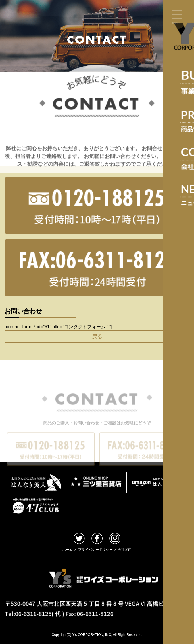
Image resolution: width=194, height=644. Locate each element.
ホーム (68, 550)
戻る (97, 336)
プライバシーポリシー (95, 550)
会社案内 (125, 550)
